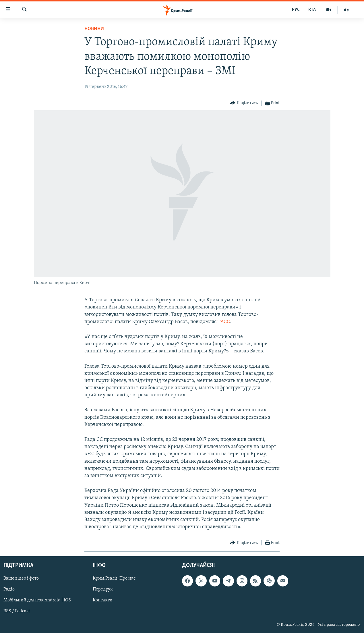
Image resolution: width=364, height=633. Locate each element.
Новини (94, 29)
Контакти (103, 601)
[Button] (244, 103)
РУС (296, 10)
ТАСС (224, 322)
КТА (312, 10)
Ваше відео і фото (21, 579)
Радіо (9, 590)
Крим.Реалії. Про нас (114, 579)
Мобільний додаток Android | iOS (37, 601)
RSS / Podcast (17, 611)
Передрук (103, 590)
